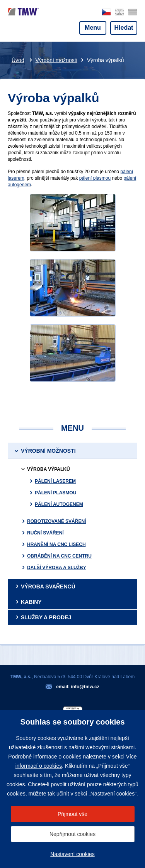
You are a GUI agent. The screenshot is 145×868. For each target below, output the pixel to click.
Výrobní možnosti (56, 60)
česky (106, 12)
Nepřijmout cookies (72, 834)
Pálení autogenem (59, 504)
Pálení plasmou (55, 493)
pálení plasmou (95, 178)
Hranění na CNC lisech (56, 544)
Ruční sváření (45, 533)
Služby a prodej (46, 617)
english (119, 12)
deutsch (133, 12)
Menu (93, 28)
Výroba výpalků (49, 469)
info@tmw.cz (85, 687)
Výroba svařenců (48, 587)
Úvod (18, 60)
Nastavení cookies (72, 854)
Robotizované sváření (56, 521)
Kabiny (31, 602)
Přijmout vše (72, 814)
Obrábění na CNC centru (59, 556)
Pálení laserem (55, 481)
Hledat (124, 28)
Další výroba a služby (57, 568)
